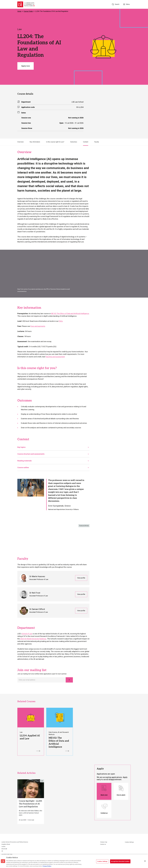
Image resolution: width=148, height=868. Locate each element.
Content (86, 142)
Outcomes (74, 142)
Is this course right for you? (55, 142)
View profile (81, 578)
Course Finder (28, 11)
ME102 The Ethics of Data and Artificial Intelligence (70, 314)
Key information (35, 142)
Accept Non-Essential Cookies (120, 861)
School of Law (27, 634)
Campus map (104, 842)
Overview (20, 142)
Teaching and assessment (55, 357)
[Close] (145, 861)
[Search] (116, 4)
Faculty (97, 142)
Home (19, 11)
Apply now (26, 66)
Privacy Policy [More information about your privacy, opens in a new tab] (47, 866)
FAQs (61, 321)
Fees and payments (38, 326)
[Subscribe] (69, 680)
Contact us (103, 844)
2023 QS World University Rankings (33, 639)
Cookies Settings (129, 842)
